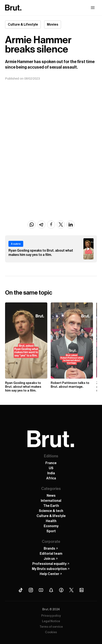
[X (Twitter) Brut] (71, 590)
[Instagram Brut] (31, 590)
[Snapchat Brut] (51, 590)
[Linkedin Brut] (82, 590)
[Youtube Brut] (41, 590)
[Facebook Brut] (61, 590)
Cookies (51, 632)
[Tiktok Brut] (21, 590)
